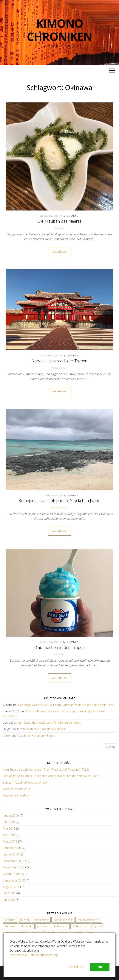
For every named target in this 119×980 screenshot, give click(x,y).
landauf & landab (59, 368)
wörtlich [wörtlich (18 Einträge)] (77, 933)
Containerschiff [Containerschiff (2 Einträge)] (63, 920)
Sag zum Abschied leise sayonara (25, 782)
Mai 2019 (9, 828)
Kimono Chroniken (59, 30)
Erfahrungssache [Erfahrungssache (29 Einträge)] (88, 920)
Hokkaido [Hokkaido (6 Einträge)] (27, 926)
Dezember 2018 (14, 861)
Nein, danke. (76, 967)
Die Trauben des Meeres (59, 221)
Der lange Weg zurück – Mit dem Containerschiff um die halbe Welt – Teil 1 (67, 705)
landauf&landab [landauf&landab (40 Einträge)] (15, 933)
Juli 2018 (8, 893)
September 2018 (14, 880)
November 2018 (14, 867)
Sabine (74, 216)
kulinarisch (59, 228)
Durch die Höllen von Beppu (36, 736)
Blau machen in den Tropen (60, 647)
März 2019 (10, 841)
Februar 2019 (12, 848)
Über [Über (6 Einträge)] (90, 933)
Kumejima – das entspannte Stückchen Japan (59, 500)
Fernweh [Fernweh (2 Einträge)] (10, 926)
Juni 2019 (9, 822)
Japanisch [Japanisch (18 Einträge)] (43, 926)
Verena (8, 736)
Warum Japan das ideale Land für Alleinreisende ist (47, 722)
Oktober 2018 (12, 874)
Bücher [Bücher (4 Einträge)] (25, 920)
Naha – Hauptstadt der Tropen (60, 361)
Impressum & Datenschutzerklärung (34, 955)
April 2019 (9, 835)
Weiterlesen (60, 252)
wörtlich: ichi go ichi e (17, 789)
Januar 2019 (11, 854)
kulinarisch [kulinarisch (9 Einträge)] (61, 926)
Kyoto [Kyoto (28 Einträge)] (97, 926)
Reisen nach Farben (16, 795)
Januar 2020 (11, 816)
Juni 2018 (9, 900)
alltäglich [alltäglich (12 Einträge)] (10, 920)
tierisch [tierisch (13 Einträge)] (50, 933)
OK (100, 967)
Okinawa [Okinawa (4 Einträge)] (35, 933)
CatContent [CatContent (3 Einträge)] (41, 920)
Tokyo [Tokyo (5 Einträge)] (63, 933)
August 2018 (11, 887)
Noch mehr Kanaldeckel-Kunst (46, 729)
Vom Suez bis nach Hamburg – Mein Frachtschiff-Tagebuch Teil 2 (46, 770)
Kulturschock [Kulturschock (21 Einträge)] (81, 926)
